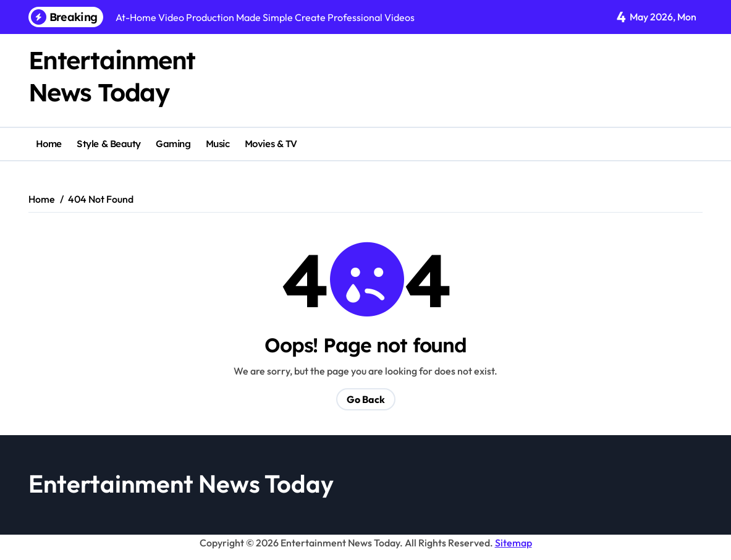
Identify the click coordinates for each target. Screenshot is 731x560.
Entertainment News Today (181, 483)
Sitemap (513, 543)
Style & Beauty (109, 144)
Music (218, 144)
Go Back (366, 399)
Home (49, 144)
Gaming (173, 144)
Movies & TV (271, 144)
